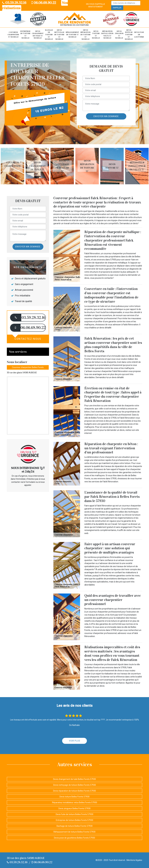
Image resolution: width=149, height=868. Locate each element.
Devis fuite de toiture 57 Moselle (129, 35)
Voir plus (75, 741)
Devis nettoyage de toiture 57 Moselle (59, 35)
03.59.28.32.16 (14, 3)
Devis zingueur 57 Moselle (119, 35)
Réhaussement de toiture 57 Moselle (72, 35)
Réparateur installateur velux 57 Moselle (107, 35)
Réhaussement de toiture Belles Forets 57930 (74, 832)
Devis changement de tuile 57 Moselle (38, 35)
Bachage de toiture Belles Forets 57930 (75, 826)
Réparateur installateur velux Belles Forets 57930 (75, 802)
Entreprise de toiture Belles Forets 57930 (74, 820)
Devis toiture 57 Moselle (96, 35)
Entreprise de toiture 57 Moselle (25, 35)
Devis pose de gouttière (139, 35)
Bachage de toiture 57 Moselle (49, 35)
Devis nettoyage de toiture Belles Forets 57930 (75, 785)
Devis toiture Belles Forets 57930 (74, 797)
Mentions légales (134, 860)
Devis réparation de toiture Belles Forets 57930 (74, 791)
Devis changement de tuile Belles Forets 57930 (74, 779)
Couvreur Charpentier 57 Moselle (13, 35)
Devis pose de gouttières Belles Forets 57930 (74, 838)
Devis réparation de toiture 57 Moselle (85, 35)
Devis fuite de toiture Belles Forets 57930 (74, 814)
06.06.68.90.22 (44, 3)
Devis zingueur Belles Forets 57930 (74, 808)
